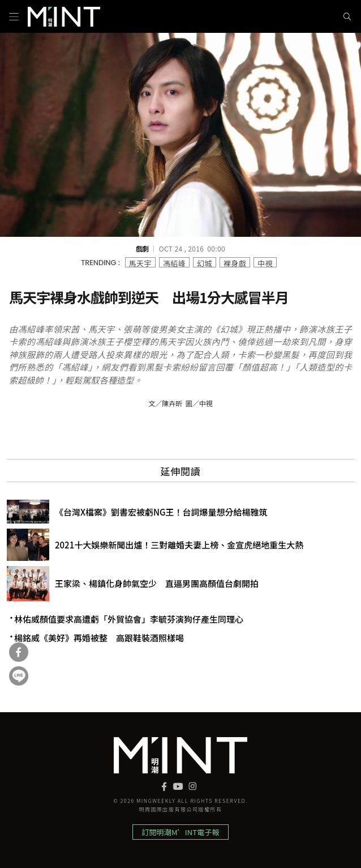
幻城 (205, 263)
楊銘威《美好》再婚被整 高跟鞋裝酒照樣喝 (99, 638)
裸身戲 (235, 263)
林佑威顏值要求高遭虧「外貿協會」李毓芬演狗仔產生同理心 (129, 619)
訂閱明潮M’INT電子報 (180, 832)
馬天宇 (140, 263)
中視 (265, 263)
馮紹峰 (174, 263)
